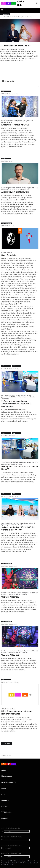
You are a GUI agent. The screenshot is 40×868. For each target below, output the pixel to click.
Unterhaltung (7, 776)
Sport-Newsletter (9, 255)
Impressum (5, 861)
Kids (3, 794)
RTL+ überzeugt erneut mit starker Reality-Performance (17, 713)
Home (4, 770)
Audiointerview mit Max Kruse (15, 192)
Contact (5, 818)
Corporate (5, 800)
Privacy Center (6, 863)
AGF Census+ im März (8, 709)
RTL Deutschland (7, 253)
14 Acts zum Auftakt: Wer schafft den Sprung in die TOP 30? (18, 529)
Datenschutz (32, 861)
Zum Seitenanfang (36, 771)
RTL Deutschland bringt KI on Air (15, 46)
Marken (4, 806)
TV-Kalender (6, 812)
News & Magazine (9, 782)
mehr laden (7, 743)
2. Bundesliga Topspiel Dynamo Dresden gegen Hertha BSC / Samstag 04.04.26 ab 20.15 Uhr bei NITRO (20, 189)
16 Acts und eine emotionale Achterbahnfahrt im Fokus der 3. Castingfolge (16, 404)
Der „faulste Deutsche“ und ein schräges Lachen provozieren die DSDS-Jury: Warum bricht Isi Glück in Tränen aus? (18, 397)
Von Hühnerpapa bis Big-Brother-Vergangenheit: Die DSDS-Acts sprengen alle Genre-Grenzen (20, 463)
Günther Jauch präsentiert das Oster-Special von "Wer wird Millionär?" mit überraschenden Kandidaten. (20, 594)
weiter (1, 63)
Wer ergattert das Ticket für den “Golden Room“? (20, 468)
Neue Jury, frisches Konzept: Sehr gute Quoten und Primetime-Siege (17, 122)
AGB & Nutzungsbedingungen (18, 861)
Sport (4, 788)
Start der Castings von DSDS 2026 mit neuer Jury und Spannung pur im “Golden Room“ (18, 524)
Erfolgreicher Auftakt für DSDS (15, 125)
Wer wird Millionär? (10, 597)
